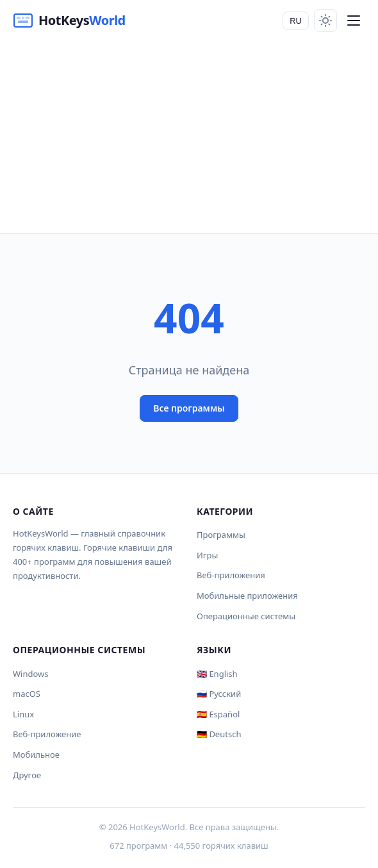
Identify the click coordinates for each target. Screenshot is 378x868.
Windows (31, 674)
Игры (207, 555)
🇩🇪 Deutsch (219, 734)
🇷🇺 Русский (219, 694)
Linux (23, 714)
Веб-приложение (47, 734)
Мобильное (36, 755)
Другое (27, 775)
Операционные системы (246, 616)
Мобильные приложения (247, 596)
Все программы (189, 408)
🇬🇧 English (217, 674)
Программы (221, 535)
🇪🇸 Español (218, 714)
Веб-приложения (231, 575)
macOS (27, 694)
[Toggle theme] (325, 21)
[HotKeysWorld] (69, 21)
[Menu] (354, 21)
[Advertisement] (189, 137)
